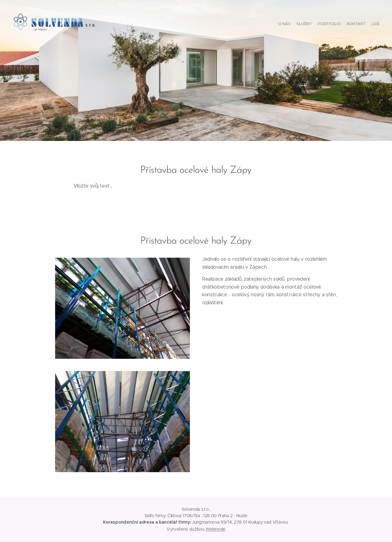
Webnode (215, 529)
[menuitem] (356, 25)
